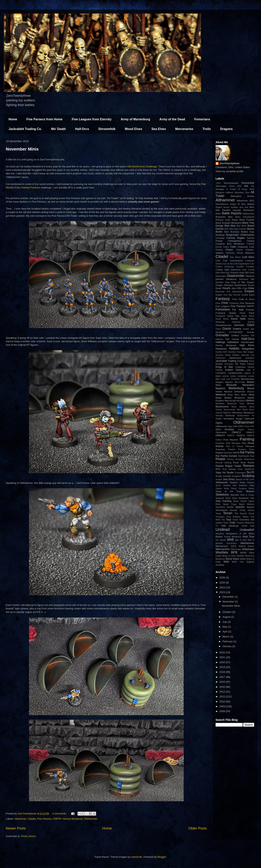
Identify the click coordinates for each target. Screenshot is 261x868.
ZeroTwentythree (229, 163)
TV (217, 526)
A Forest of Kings (237, 189)
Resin (236, 462)
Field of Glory (246, 299)
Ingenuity (245, 355)
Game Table (238, 319)
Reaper (220, 459)
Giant (251, 325)
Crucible (240, 267)
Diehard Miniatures (226, 279)
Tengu (218, 514)
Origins (241, 430)
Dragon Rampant (224, 285)
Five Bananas (247, 303)
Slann (228, 498)
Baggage (237, 210)
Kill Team (240, 364)
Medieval (221, 395)
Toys (229, 520)
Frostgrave (220, 316)
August (227, 617)
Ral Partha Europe (226, 456)
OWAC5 (231, 436)
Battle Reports (232, 213)
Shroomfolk (107, 129)
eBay (234, 288)
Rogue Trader (233, 466)
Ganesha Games (243, 322)
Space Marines (247, 504)
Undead (223, 529)
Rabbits (219, 453)
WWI (226, 562)
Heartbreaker (248, 342)
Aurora (226, 207)
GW (252, 336)
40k (246, 186)
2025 (223, 583)
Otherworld (221, 432)
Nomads (219, 416)
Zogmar (250, 562)
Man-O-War (240, 382)
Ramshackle (244, 456)
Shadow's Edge (246, 485)
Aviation (234, 207)
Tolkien (245, 517)
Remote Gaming (223, 463)
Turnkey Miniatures (245, 523)
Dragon (251, 282)
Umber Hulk (248, 526)
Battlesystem (249, 214)
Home (13, 119)
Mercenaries (184, 129)
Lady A (250, 370)
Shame (219, 489)
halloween (233, 342)
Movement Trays (236, 404)
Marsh (251, 388)
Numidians (229, 419)
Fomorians (202, 119)
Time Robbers (234, 517)
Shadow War (230, 485)
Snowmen (244, 498)
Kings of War (224, 367)
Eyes (252, 295)
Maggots (219, 382)
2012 (223, 692)
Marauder (232, 385)
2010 (223, 702)
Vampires (220, 534)
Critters (219, 267)
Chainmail (243, 247)
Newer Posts (16, 828)
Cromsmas (229, 267)
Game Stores (222, 319)
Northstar (230, 415)
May (225, 627)
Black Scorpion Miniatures (229, 223)
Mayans (251, 392)
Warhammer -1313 (226, 546)
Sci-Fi (250, 472)
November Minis (22, 149)
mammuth (136, 857)
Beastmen (221, 217)
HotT (225, 352)
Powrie (232, 449)
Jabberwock (235, 358)
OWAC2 (236, 432)
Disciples (220, 282)
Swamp (251, 510)
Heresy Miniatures (73, 819)
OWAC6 (241, 435)
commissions (236, 260)
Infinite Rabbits (232, 355)
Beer (231, 217)
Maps (218, 385)
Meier (244, 395)
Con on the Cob (230, 264)
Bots (226, 232)
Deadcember (236, 276)
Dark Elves (220, 273)
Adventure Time (242, 193)
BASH (218, 214)
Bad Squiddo (223, 210)
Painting (247, 439)
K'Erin (252, 361)
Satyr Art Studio (225, 472)
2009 (223, 706)
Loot (223, 379)
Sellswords (222, 482)
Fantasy (223, 299)
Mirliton (250, 401)
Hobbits (234, 348)
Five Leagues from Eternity (92, 119)
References (249, 459)
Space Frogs (230, 504)
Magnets (229, 382)
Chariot (239, 250)
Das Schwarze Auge (235, 273)
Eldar (251, 288)
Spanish (240, 507)
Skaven (250, 491)
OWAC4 (220, 435)
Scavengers (240, 473)
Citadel (32, 819)
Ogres (219, 423)
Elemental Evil (223, 292)
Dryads (251, 285)
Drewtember (241, 285)
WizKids (240, 556)
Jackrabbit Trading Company (232, 361)
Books (219, 232)
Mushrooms (222, 407)
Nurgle (239, 419)
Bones (251, 229)
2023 (223, 592)
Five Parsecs (44, 819)
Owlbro (219, 440)
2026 (223, 578)
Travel (235, 520)
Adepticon (220, 193)
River (243, 462)
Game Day (233, 316)
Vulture (223, 540)
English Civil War (224, 295)
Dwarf (219, 288)
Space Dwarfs (240, 501)
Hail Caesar (232, 339)
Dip (252, 279)
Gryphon (245, 336)
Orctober (229, 429)
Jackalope (250, 358)
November (229, 602)
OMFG (241, 426)
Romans (249, 466)
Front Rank (247, 313)
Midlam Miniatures (235, 398)
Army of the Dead (172, 119)
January (227, 646)
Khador (219, 364)
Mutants (243, 407)
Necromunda (229, 410)
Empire (249, 291)
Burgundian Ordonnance (240, 235)
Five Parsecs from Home (44, 119)
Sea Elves (159, 129)
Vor (217, 540)
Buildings (220, 235)
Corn (252, 264)
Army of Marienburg (136, 119)
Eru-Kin (237, 295)
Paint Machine (231, 440)
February (228, 641)
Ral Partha (247, 452)
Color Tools (221, 261)
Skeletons (222, 495)
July (225, 622)
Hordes (219, 352)
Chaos (229, 250)
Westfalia (222, 552)
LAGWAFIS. (221, 373)
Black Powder (247, 220)
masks (219, 391)
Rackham (228, 453)
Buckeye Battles (239, 232)
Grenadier (222, 335)
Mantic (251, 382)
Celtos (226, 247)
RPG (218, 469)
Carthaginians (235, 241)
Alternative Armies (242, 196)
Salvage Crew (236, 469)
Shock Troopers (239, 489)
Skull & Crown (247, 495)
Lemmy (225, 376)
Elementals (237, 292)
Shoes (251, 489)
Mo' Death (58, 129)
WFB (234, 552)
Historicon (221, 349)
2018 (223, 672)
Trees (226, 523)
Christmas (230, 253)
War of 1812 (241, 540)
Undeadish (247, 530)
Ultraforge (234, 526)
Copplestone (244, 264)
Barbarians (249, 210)
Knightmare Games (245, 367)
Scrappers (236, 476)
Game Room (248, 316)
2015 (223, 687)
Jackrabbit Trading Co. (25, 129)
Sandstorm (249, 469)
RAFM (236, 453)
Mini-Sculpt (230, 401)
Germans (239, 325)
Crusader (250, 267)
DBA (247, 273)
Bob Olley (229, 229)
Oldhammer (91, 819)
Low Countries (233, 379)
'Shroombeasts (231, 183)
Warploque (248, 549)
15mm (232, 186)
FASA (235, 299)
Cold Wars (248, 257)
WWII (234, 562)
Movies (251, 403)
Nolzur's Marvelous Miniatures (239, 413)
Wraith (243, 559)
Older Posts (198, 828)
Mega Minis (233, 395)
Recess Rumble (235, 459)
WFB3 (243, 553)
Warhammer (247, 543)
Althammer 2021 (246, 201)
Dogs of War (238, 282)
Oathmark (249, 419)
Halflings (220, 342)
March (226, 637)
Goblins (237, 329)
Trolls (207, 129)
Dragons (226, 129)
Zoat (242, 562)
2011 (223, 697)
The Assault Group (244, 514)
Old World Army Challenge (142, 166)
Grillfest (235, 335)
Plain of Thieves (235, 446)
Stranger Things (238, 510)
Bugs (252, 232)
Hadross (219, 339)
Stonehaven (222, 510)
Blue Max (230, 226)
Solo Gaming (223, 501)
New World (242, 410)
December (229, 597)
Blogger (162, 857)
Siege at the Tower (229, 491)
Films (218, 303)
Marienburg (236, 388)
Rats (252, 456)
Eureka (245, 295)
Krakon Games (235, 370)
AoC (244, 204)
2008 (223, 711)
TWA (223, 526)
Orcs (218, 429)
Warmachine (223, 549)
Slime (235, 498)
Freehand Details (226, 313)
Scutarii (219, 479)
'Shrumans (221, 186)
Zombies (220, 565)
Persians (236, 443)
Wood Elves (133, 129)
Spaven (250, 507)
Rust (225, 469)
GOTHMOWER (236, 332)
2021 (239, 186)
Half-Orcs (82, 129)
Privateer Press (246, 449)
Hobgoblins (248, 349)
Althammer (20, 819)
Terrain (228, 513)
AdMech (229, 193)
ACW (252, 189)
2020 (223, 662)
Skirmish (235, 495)
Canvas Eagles (236, 238)
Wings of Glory (229, 556)
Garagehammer (223, 325)
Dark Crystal (248, 270)
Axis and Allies (247, 207)
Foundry (250, 310)
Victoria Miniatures (232, 537)
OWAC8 (251, 436)
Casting (250, 241)
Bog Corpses (240, 229)
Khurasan (229, 364)
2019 (223, 667)
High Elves (247, 345)
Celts (233, 247)
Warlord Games (246, 546)
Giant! (218, 329)
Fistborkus (234, 303)
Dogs (227, 282)
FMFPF (57, 819)
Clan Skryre (235, 257)
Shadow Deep (237, 482)
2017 (223, 677)
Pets (244, 443)
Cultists (219, 270)
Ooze (247, 426)
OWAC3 (250, 432)
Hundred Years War (237, 352)
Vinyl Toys (248, 537)
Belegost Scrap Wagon (227, 220)
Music (234, 407)
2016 (223, 682)
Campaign (220, 238)
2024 (223, 587)
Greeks (251, 332)
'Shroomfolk (248, 183)
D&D (227, 270)
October (227, 612)
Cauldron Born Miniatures (230, 244)
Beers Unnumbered (245, 217)
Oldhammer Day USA (226, 426)
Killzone (251, 364)
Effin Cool (242, 288)
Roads (251, 462)
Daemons (236, 270)
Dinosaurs (244, 279)
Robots (220, 466)
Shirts (226, 489)
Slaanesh (220, 498)
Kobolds (219, 370)
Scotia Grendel (223, 476)
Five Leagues (223, 306)
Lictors (233, 376)
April (225, 632)
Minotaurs (241, 401)
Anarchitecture (222, 204)
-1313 (218, 183)
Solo (252, 498)
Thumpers (220, 517)
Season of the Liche (245, 479)
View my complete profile (229, 171)
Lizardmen (242, 376)
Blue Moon (241, 226)
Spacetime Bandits (225, 507)
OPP (252, 426)
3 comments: (60, 814)
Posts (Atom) (29, 836)
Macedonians (247, 379)
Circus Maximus (245, 253)
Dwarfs (226, 288)
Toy (223, 520)
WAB (230, 540)
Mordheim (220, 404)
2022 (223, 652)
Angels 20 (235, 204)
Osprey (251, 430)
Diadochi (250, 276)
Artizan (251, 204)
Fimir (225, 303)
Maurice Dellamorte (235, 391)
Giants (227, 329)
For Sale (238, 310)
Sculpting (248, 476)
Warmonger (236, 549)
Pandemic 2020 (223, 443)
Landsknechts (235, 373)
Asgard (219, 207)
